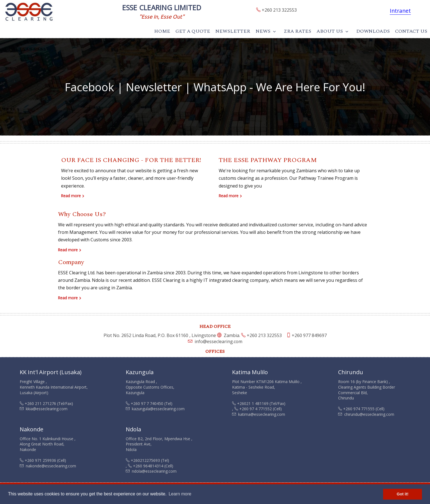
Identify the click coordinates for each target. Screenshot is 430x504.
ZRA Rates (297, 31)
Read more (71, 196)
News (263, 31)
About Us (330, 31)
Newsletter (233, 31)
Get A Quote (193, 31)
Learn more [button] (180, 494)
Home (162, 31)
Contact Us (411, 31)
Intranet (400, 11)
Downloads (373, 31)
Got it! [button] (403, 494)
